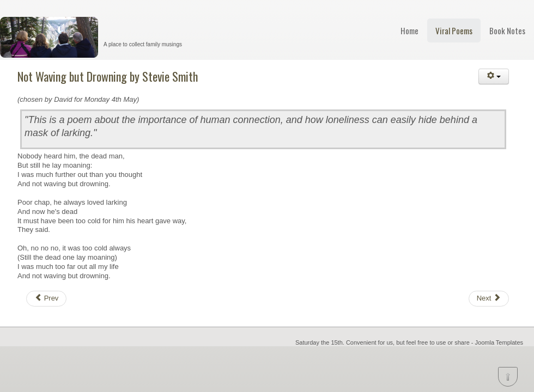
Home (409, 30)
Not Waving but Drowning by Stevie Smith (108, 76)
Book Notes (507, 30)
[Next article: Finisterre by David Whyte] (489, 299)
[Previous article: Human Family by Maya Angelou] (46, 299)
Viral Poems (454, 30)
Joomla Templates (499, 342)
